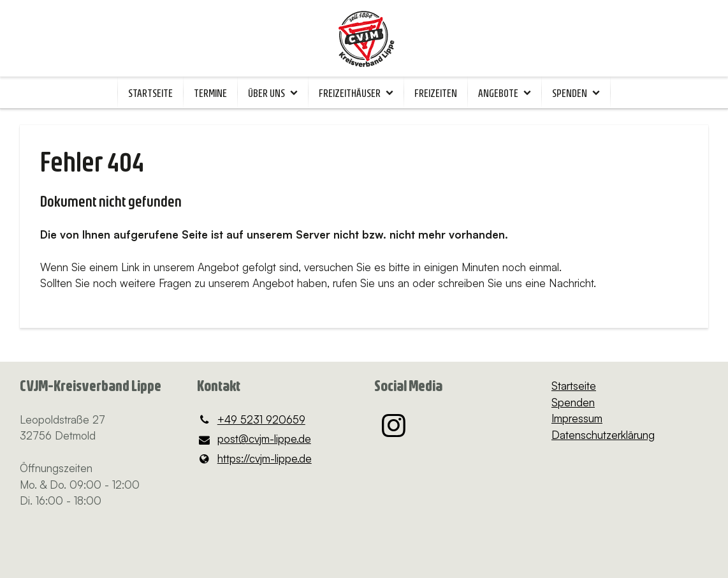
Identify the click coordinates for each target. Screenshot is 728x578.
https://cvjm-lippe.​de (254, 459)
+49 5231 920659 (251, 420)
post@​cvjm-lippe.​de (254, 440)
